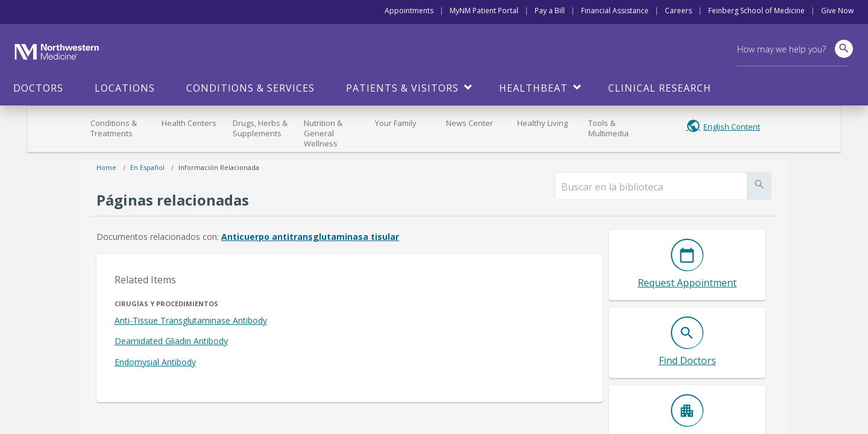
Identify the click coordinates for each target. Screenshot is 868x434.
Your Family (396, 123)
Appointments (409, 11)
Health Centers (189, 123)
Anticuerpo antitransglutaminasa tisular (310, 237)
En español (147, 167)
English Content (732, 127)
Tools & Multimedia (609, 128)
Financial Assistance (615, 11)
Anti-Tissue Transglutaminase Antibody (191, 320)
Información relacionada (219, 167)
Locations (125, 88)
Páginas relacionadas (173, 200)
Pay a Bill (550, 11)
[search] (651, 187)
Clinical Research (660, 88)
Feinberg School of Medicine (756, 11)
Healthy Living (542, 123)
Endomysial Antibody (155, 362)
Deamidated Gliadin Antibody (171, 341)
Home (106, 167)
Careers (678, 11)
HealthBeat (533, 88)
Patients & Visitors (402, 88)
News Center (470, 123)
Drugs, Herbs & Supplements (260, 128)
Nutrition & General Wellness (323, 133)
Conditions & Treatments (114, 128)
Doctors (38, 88)
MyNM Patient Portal (484, 11)
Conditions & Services (250, 88)
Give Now (837, 11)
